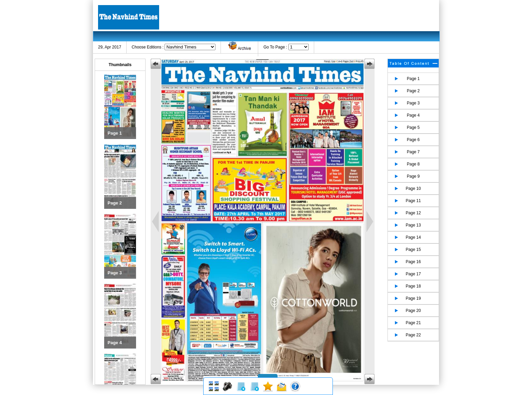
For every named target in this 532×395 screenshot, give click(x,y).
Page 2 (413, 91)
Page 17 (413, 274)
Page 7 (413, 152)
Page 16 (413, 262)
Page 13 (413, 225)
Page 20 (413, 311)
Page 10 (413, 189)
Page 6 (413, 140)
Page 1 (413, 79)
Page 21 (413, 323)
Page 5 (413, 127)
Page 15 (413, 250)
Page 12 (413, 213)
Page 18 (413, 286)
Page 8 (413, 164)
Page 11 (413, 201)
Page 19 (413, 298)
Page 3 (413, 103)
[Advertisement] (312, 17)
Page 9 (413, 176)
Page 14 (413, 237)
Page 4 (413, 115)
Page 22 (413, 335)
